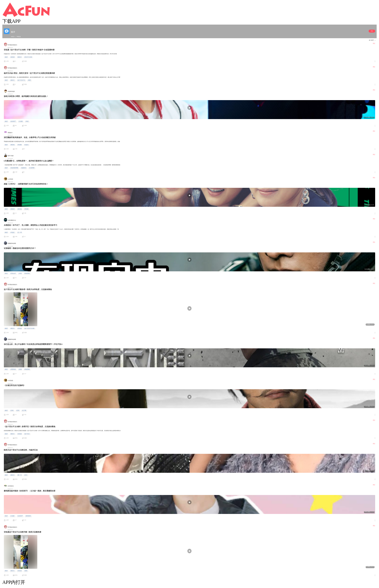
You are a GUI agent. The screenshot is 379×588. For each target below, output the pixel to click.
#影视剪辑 (28, 516)
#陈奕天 (20, 57)
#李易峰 (20, 145)
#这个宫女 (27, 434)
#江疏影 (21, 121)
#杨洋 (6, 57)
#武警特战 (13, 369)
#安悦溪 (12, 57)
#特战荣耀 (27, 273)
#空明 (18, 411)
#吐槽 (20, 369)
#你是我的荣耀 (14, 168)
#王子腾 (24, 411)
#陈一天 (20, 475)
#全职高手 (13, 121)
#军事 (20, 273)
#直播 (26, 571)
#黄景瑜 (12, 145)
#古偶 (12, 411)
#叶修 (27, 121)
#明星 (29, 80)
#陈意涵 (20, 209)
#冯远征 (12, 233)
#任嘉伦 (26, 145)
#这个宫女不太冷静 (29, 329)
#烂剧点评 (13, 273)
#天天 (26, 475)
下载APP (11, 21)
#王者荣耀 (32, 168)
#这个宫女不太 (21, 80)
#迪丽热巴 (24, 168)
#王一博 (20, 233)
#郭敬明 (12, 209)
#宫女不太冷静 (28, 57)
